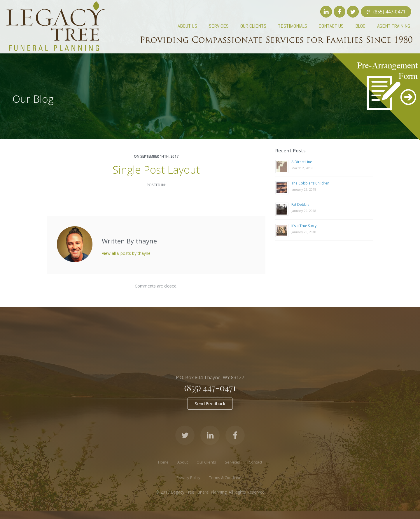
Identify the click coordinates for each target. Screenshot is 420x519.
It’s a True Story (304, 226)
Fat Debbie (300, 204)
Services (232, 462)
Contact (256, 462)
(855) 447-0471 (210, 388)
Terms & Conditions (226, 478)
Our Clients (206, 462)
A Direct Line (302, 162)
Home (163, 462)
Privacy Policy (188, 478)
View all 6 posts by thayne (126, 253)
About (183, 462)
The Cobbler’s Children (310, 183)
